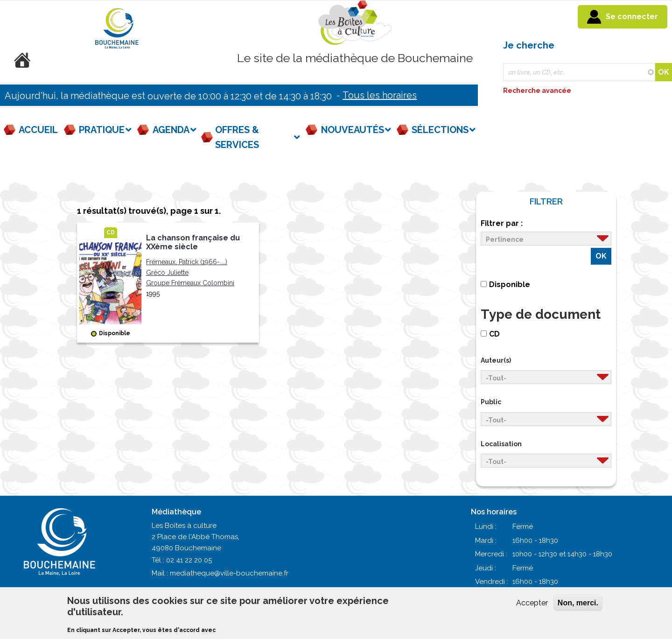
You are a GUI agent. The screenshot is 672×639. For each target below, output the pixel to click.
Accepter (532, 603)
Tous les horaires (380, 95)
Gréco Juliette (167, 273)
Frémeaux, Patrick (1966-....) (187, 262)
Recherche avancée (538, 91)
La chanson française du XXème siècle (193, 242)
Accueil (38, 130)
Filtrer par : (502, 223)
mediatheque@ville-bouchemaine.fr (229, 573)
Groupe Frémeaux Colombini (190, 283)
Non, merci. (578, 603)
